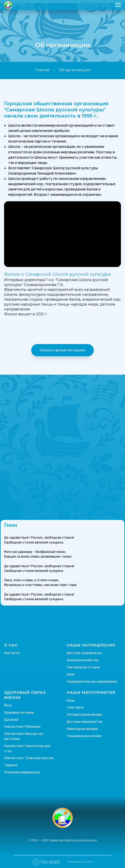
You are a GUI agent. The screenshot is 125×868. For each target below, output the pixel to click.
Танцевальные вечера (84, 736)
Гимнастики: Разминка (22, 727)
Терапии (11, 765)
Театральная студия (83, 667)
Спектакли (75, 707)
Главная (43, 70)
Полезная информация (22, 772)
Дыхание (11, 720)
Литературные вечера (84, 715)
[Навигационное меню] (118, 5)
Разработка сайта (80, 862)
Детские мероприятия (85, 722)
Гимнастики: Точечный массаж (29, 758)
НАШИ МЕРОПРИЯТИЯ (91, 693)
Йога (8, 705)
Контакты (12, 653)
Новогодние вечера (82, 729)
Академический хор (82, 660)
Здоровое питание (19, 712)
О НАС (11, 645)
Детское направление (84, 653)
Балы (71, 674)
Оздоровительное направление (92, 681)
